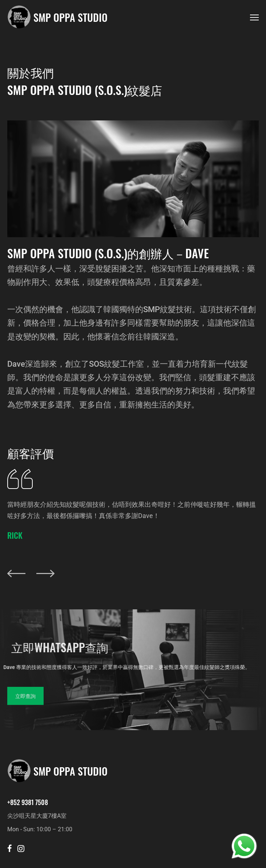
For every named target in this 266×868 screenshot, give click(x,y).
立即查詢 (25, 703)
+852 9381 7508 (28, 802)
